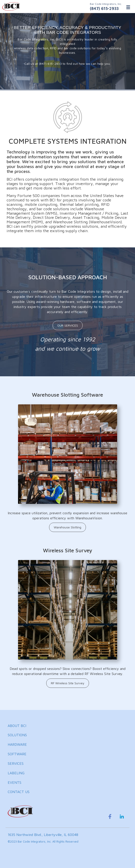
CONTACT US (19, 792)
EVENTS (15, 782)
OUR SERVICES (68, 325)
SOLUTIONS (17, 735)
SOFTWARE (17, 754)
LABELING (16, 773)
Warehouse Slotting (67, 527)
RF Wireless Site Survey (68, 683)
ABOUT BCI (17, 726)
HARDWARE (17, 744)
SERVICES (16, 763)
